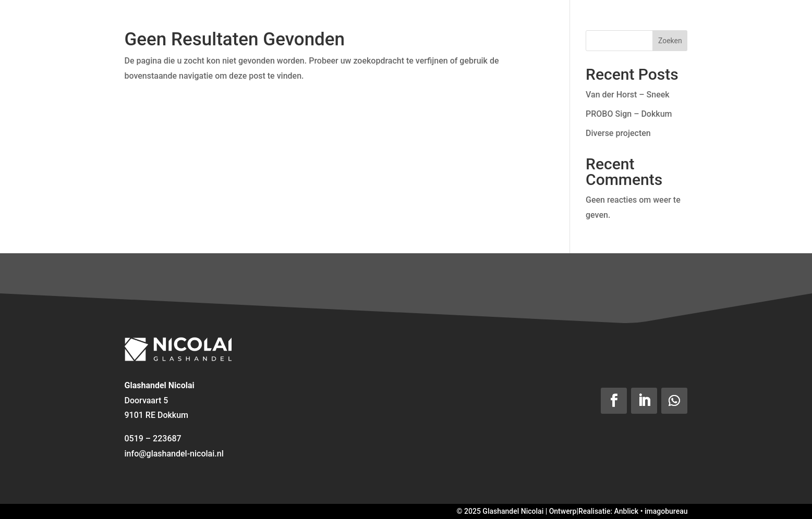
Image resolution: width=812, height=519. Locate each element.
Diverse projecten (618, 133)
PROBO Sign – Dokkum (629, 114)
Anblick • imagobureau (651, 511)
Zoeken (670, 41)
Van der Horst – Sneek (628, 95)
